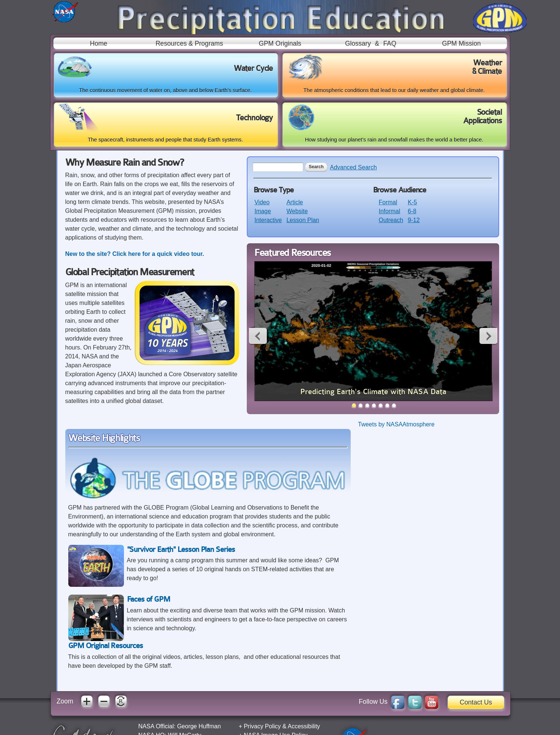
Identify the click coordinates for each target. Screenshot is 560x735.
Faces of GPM (148, 599)
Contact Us (476, 702)
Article (295, 202)
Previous (258, 336)
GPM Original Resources (106, 646)
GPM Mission (461, 43)
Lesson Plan (303, 220)
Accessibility (304, 726)
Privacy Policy (262, 726)
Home (99, 43)
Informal (390, 211)
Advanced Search (353, 167)
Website (297, 211)
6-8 (412, 211)
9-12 (414, 220)
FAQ (390, 43)
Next (488, 336)
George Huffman (199, 726)
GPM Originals (280, 43)
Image (263, 211)
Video (262, 202)
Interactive (268, 220)
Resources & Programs (189, 43)
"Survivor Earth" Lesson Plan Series (181, 549)
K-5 (412, 202)
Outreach (391, 220)
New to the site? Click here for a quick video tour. (136, 254)
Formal (388, 202)
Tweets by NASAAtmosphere (396, 424)
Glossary (358, 43)
